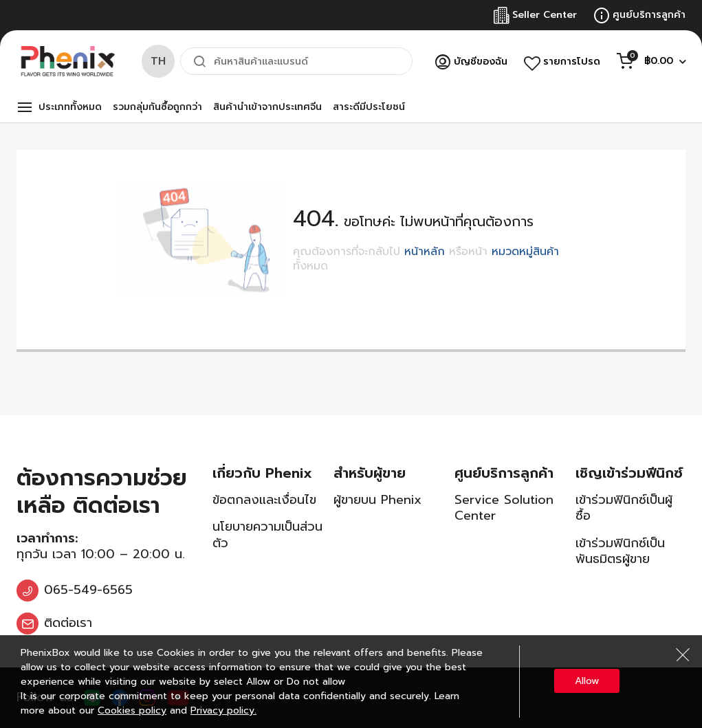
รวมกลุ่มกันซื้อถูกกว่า (157, 107)
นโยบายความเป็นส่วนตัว (267, 534)
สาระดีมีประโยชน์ (369, 107)
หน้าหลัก (425, 252)
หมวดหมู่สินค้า (525, 252)
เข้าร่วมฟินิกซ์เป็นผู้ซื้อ (624, 508)
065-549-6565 (88, 590)
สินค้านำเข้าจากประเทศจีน (267, 107)
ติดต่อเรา (68, 623)
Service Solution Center (504, 508)
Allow (587, 681)
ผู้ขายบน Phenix (377, 500)
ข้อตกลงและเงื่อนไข (264, 500)
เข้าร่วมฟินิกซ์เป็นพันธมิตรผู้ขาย (620, 551)
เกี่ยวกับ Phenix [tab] (262, 473)
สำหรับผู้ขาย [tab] (370, 473)
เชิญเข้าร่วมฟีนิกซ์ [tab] (629, 473)
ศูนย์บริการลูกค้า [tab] (504, 473)
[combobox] (296, 61)
